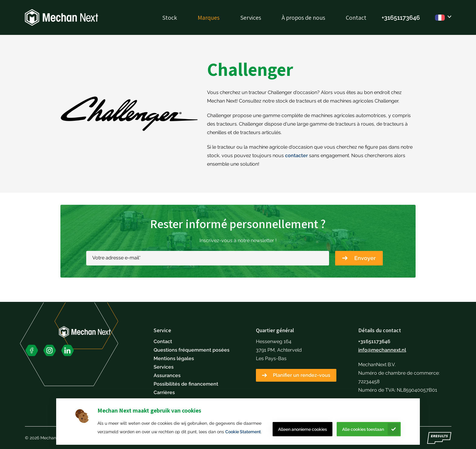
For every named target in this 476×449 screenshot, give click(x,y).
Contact (356, 18)
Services (251, 18)
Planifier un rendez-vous (302, 375)
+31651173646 (374, 341)
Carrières (164, 392)
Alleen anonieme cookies (303, 429)
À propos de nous (303, 18)
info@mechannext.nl (382, 350)
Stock (170, 18)
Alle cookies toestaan (363, 429)
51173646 (407, 18)
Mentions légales (174, 358)
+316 (388, 18)
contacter (296, 155)
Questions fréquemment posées (192, 350)
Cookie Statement (243, 432)
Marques (209, 18)
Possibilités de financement (186, 384)
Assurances (167, 375)
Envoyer (365, 258)
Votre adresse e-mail (116, 258)
